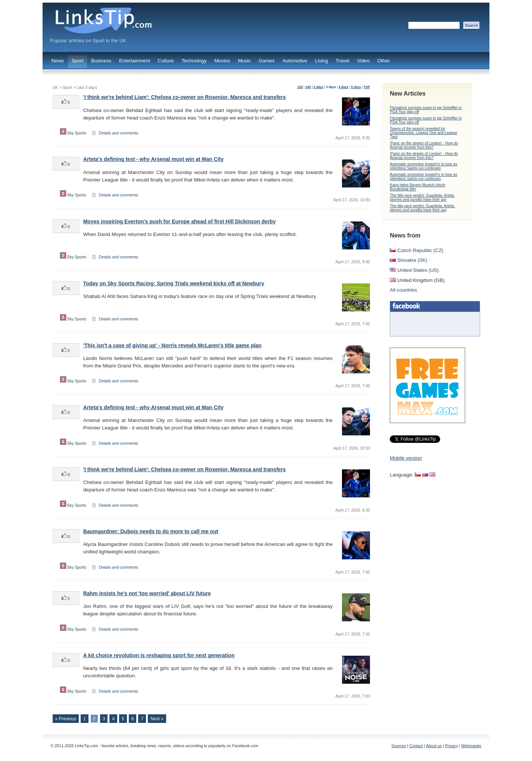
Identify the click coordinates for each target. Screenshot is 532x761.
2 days (319, 87)
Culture (166, 61)
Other (384, 61)
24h (308, 87)
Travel (343, 61)
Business (101, 61)
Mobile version (406, 458)
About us (434, 746)
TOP (367, 87)
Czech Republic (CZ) (416, 250)
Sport (78, 61)
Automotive (295, 61)
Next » (157, 719)
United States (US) (414, 270)
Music (244, 61)
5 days (356, 87)
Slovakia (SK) (408, 260)
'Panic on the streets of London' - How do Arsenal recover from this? (424, 145)
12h (300, 87)
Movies (222, 61)
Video (363, 61)
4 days (344, 87)
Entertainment (135, 61)
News (58, 61)
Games (267, 61)
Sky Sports (73, 133)
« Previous (66, 719)
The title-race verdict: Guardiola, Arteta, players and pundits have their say (422, 198)
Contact (416, 746)
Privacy (452, 746)
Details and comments (119, 133)
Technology (194, 61)
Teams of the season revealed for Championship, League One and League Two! (423, 133)
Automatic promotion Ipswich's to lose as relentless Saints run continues (423, 166)
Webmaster (471, 746)
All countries (403, 290)
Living (322, 61)
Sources (399, 746)
